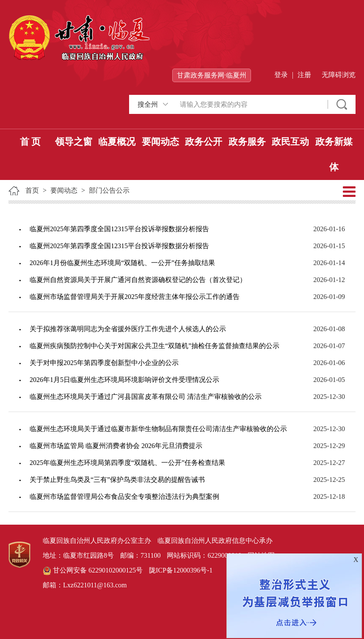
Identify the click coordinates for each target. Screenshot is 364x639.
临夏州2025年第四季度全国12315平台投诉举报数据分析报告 (119, 229)
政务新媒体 (334, 154)
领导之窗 (74, 142)
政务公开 (204, 142)
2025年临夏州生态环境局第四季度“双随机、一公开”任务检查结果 (127, 463)
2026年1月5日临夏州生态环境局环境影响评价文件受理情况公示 (124, 380)
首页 (32, 190)
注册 (304, 75)
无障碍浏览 (339, 75)
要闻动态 (160, 142)
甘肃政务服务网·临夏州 (212, 75)
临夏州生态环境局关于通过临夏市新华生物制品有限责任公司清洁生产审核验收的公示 (158, 429)
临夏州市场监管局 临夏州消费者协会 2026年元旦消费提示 (116, 446)
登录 (281, 75)
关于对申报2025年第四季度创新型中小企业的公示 (104, 363)
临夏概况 (117, 142)
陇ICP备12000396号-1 (181, 570)
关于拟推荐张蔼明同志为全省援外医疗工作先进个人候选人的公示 (128, 329)
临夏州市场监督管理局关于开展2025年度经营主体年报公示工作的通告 (135, 297)
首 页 (30, 142)
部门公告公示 (109, 190)
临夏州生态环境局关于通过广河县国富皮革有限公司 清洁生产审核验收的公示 (146, 397)
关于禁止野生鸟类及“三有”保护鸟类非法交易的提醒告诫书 (117, 480)
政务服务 (247, 142)
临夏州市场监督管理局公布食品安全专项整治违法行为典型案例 (124, 497)
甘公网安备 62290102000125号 (93, 571)
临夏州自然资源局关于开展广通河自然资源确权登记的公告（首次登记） (138, 280)
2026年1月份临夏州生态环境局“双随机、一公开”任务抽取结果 (122, 263)
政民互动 (290, 142)
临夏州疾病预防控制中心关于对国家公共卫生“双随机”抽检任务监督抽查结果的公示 (154, 346)
